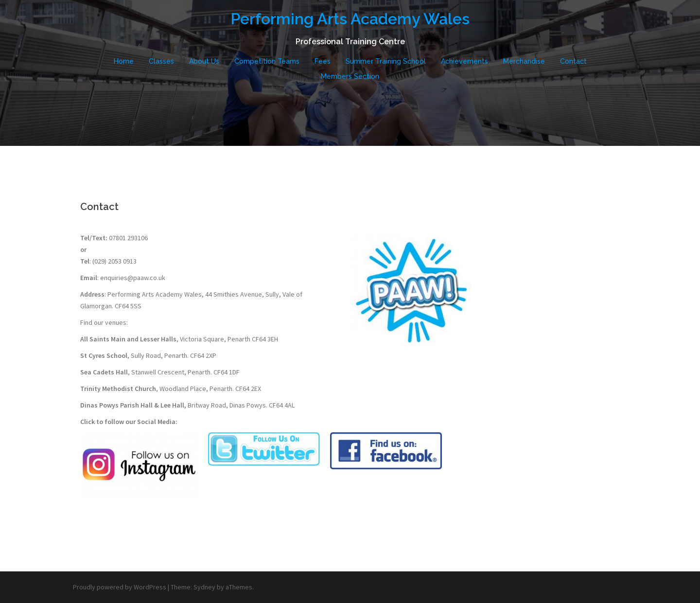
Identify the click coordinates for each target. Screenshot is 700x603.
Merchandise (524, 61)
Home (124, 61)
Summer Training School (386, 61)
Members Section (350, 76)
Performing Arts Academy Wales (350, 19)
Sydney (204, 587)
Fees (323, 61)
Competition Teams (267, 61)
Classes (161, 61)
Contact (573, 61)
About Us (204, 61)
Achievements (464, 61)
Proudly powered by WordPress (120, 587)
